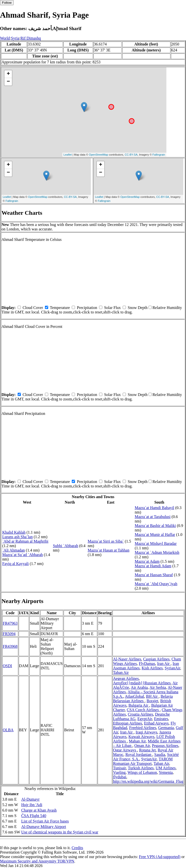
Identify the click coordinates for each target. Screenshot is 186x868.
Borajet (152, 701)
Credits (77, 848)
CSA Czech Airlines (143, 710)
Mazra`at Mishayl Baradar (156, 543)
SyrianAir (172, 668)
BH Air (152, 696)
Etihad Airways (156, 723)
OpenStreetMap (99, 155)
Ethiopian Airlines (128, 723)
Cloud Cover (33, 308)
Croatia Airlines (141, 714)
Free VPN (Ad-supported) (160, 857)
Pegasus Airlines (165, 746)
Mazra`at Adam (147, 561)
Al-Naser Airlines (127, 659)
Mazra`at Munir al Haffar (155, 535)
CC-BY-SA (131, 155)
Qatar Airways (125, 750)
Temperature (60, 308)
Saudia (160, 755)
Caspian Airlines (156, 659)
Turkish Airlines (141, 768)
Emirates (161, 719)
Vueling (119, 772)
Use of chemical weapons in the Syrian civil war (60, 832)
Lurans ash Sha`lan (18, 537)
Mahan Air (137, 741)
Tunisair (119, 768)
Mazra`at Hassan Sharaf (154, 575)
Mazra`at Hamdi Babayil (154, 508)
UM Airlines (166, 768)
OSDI (7, 666)
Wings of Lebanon (142, 772)
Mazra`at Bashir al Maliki (155, 526)
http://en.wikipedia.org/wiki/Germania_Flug (148, 781)
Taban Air (121, 673)
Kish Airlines (152, 668)
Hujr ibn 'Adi (32, 805)
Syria (15, 38)
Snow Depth (138, 308)
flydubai (120, 777)
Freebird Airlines (143, 728)
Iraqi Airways (147, 732)
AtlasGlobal (134, 696)
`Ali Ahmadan (14, 550)
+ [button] (8, 74)
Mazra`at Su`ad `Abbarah (22, 555)
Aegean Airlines (126, 678)
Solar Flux (112, 308)
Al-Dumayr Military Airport (43, 827)
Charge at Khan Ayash (39, 810)
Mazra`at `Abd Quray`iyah (156, 584)
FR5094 (9, 634)
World (5, 38)
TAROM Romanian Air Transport (143, 761)
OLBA (8, 730)
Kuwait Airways (141, 737)
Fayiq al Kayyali (16, 564)
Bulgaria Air (139, 705)
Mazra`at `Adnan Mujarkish (157, 552)
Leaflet (68, 155)
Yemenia (166, 772)
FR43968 (10, 646)
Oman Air (142, 746)
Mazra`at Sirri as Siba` (106, 541)
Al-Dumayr (30, 799)
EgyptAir (145, 719)
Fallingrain (159, 155)
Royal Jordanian (139, 755)
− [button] (8, 82)
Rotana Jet (147, 750)
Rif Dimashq (31, 38)
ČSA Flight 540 (34, 816)
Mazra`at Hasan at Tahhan (109, 550)
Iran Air (164, 664)
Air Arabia (139, 687)
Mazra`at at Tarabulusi (152, 517)
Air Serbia (158, 687)
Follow (7, 3)
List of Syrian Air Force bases (45, 821)
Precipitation (87, 308)
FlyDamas (147, 664)
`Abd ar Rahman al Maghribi (25, 541)
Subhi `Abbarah (66, 546)
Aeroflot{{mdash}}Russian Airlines (142, 683)
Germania (166, 728)
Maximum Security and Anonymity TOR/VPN (37, 861)
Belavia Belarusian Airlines (143, 699)
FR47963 (10, 623)
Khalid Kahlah (14, 532)
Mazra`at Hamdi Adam (153, 566)
